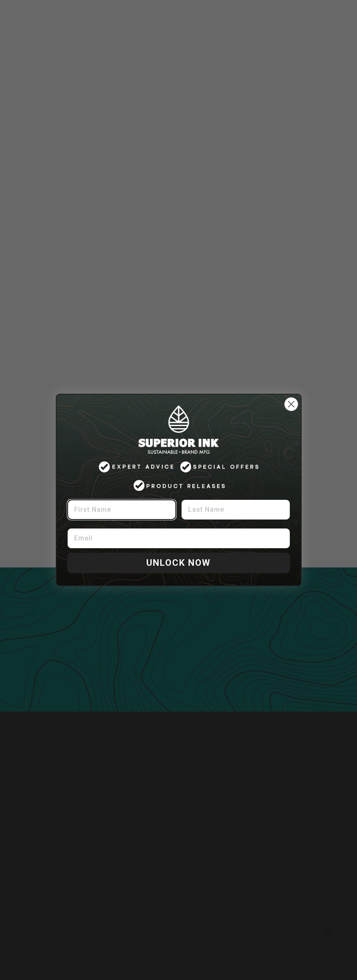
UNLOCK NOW (178, 563)
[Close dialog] (291, 404)
